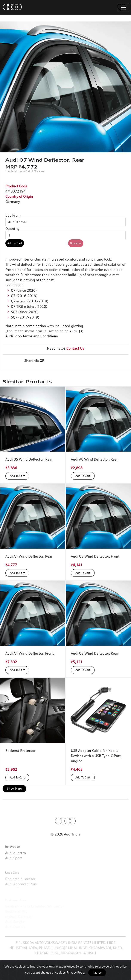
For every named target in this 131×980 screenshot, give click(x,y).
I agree (97, 972)
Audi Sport (14, 873)
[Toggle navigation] (123, 8)
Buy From (13, 215)
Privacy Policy (76, 972)
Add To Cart (15, 243)
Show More (14, 789)
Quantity (12, 229)
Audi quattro (15, 868)
